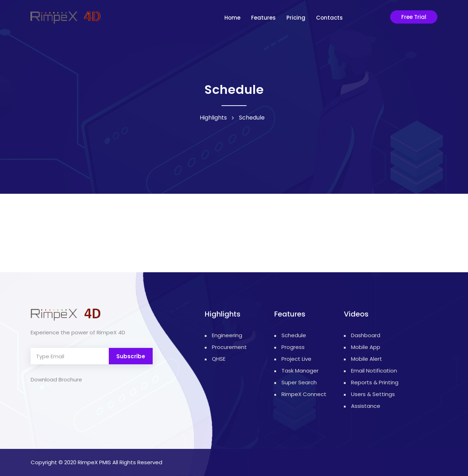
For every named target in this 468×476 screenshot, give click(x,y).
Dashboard (366, 335)
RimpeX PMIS (94, 462)
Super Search (299, 382)
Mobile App (366, 347)
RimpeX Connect (304, 394)
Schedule (294, 335)
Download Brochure (56, 379)
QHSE (219, 359)
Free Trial (414, 17)
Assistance (366, 406)
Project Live (296, 359)
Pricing (296, 18)
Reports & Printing (375, 382)
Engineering (223, 335)
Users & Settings (373, 394)
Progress (293, 347)
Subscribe (131, 356)
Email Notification (374, 371)
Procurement (223, 347)
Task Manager (300, 371)
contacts (329, 18)
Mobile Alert (367, 359)
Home (232, 18)
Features (263, 18)
